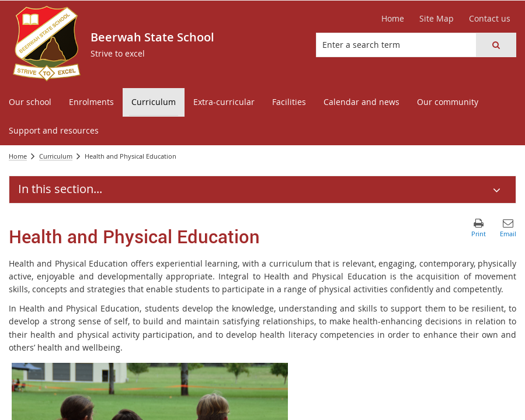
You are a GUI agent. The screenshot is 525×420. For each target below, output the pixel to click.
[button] (496, 45)
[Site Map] (437, 19)
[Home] (393, 19)
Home (18, 156)
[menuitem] (30, 102)
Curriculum (56, 156)
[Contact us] (490, 19)
